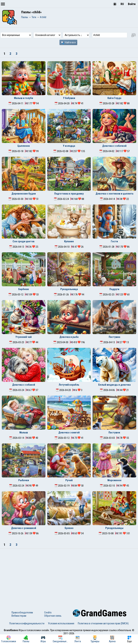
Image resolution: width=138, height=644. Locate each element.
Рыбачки (24, 480)
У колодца (69, 146)
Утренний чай (24, 337)
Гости (114, 241)
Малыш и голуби (24, 98)
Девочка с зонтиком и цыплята (114, 194)
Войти (132, 4)
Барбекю (24, 289)
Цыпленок (24, 146)
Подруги (114, 289)
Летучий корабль (69, 385)
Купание (69, 241)
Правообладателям (22, 613)
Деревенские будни (24, 194)
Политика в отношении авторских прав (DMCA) (103, 623)
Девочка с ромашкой (24, 528)
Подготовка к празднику (69, 194)
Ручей (69, 480)
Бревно (69, 528)
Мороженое (114, 480)
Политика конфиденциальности (27, 623)
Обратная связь (53, 616)
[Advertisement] (69, 575)
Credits (48, 613)
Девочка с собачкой (114, 146)
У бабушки (69, 98)
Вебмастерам (19, 616)
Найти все (68, 42)
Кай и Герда (114, 98)
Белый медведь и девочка (114, 385)
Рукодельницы (114, 528)
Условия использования (61, 623)
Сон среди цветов (24, 241)
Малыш (24, 432)
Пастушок (114, 432)
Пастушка (114, 337)
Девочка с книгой (69, 432)
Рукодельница (69, 289)
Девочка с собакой (24, 385)
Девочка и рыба (69, 337)
